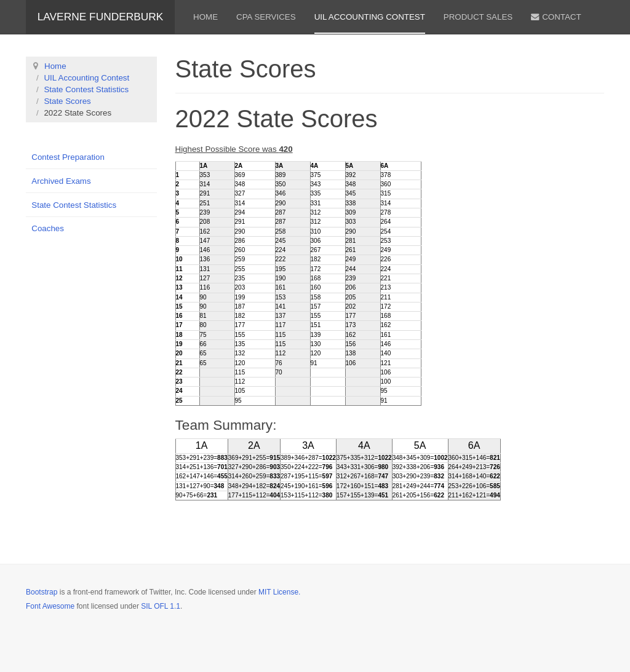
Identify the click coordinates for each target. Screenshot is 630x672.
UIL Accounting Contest (370, 17)
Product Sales (478, 17)
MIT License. (279, 592)
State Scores (67, 101)
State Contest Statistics (86, 89)
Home (205, 17)
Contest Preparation (68, 157)
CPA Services (266, 17)
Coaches (48, 228)
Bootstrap (42, 592)
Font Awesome (50, 606)
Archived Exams (61, 181)
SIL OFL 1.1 (161, 606)
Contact (556, 17)
